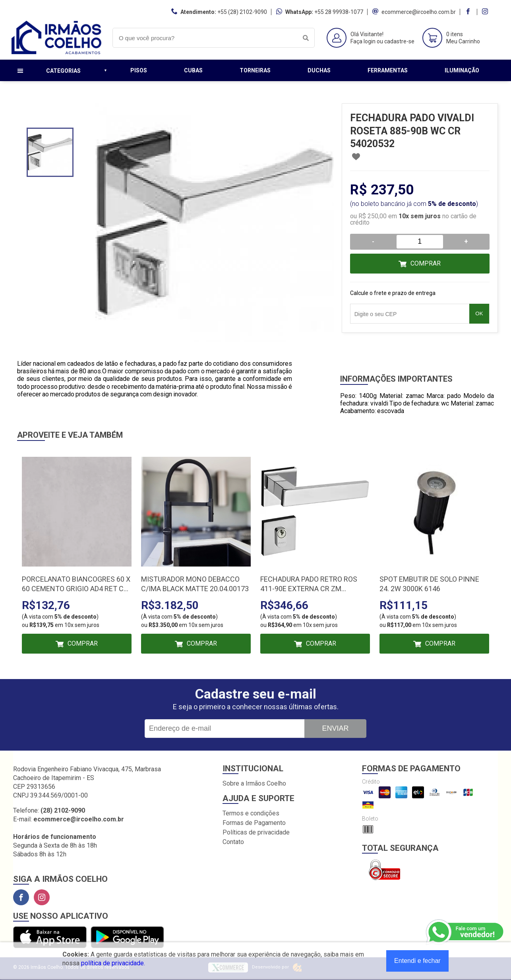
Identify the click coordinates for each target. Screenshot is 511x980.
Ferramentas (388, 70)
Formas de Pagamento (254, 823)
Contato (233, 842)
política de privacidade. (113, 963)
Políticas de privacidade (256, 832)
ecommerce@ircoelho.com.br (419, 12)
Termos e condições (251, 813)
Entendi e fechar (417, 961)
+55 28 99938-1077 (339, 12)
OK (479, 313)
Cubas (193, 70)
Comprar (426, 263)
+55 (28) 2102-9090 (242, 12)
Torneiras (255, 70)
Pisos (139, 70)
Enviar (335, 728)
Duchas (319, 70)
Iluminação (462, 70)
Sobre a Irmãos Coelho (254, 783)
